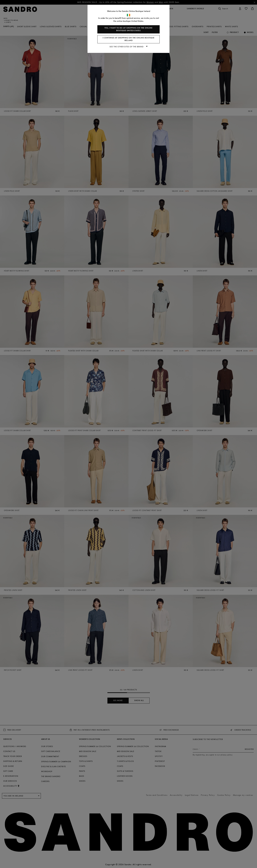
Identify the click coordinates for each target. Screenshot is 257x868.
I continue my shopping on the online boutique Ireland (129, 39)
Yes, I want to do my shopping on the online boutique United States (128, 29)
